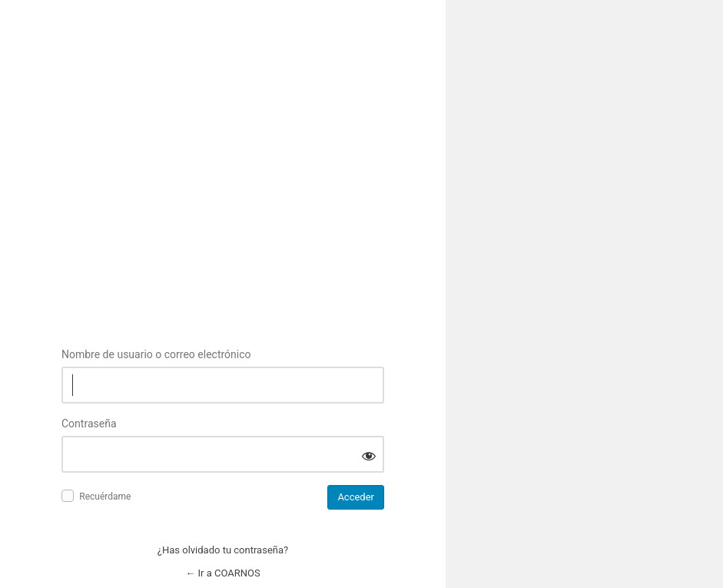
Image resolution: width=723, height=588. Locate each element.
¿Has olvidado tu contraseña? (223, 550)
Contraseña (89, 424)
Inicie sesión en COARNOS (223, 192)
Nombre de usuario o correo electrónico (156, 354)
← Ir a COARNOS (222, 573)
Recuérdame (105, 497)
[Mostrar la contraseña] (369, 455)
